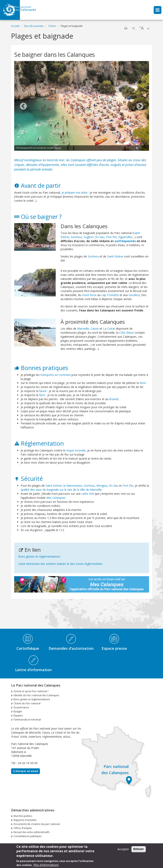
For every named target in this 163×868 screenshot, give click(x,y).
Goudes (134, 295)
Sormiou (76, 237)
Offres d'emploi (23, 828)
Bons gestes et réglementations (39, 556)
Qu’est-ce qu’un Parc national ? (31, 691)
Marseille (83, 329)
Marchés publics (23, 816)
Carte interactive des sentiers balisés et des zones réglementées (60, 564)
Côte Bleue (127, 333)
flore (143, 383)
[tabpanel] (82, 106)
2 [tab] (141, 148)
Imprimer (126, 28)
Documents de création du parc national (37, 824)
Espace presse (114, 648)
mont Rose (89, 295)
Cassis (95, 329)
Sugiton (89, 237)
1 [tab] (137, 148)
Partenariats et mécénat (27, 720)
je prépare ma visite (75, 192)
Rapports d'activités (25, 820)
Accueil (15, 26)
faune (43, 391)
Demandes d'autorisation (71, 648)
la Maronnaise (73, 486)
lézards (114, 399)
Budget (18, 711)
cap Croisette (110, 295)
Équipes (18, 716)
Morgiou (102, 486)
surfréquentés (125, 241)
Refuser (138, 850)
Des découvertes (34, 26)
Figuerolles (125, 237)
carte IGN (88, 494)
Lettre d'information (33, 670)
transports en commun (56, 375)
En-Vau (100, 237)
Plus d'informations (46, 865)
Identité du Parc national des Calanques (36, 695)
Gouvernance (21, 707)
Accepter (123, 850)
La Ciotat (109, 329)
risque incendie (76, 450)
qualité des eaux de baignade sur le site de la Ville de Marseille (61, 490)
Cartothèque (28, 648)
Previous (23, 107)
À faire (52, 26)
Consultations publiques (28, 836)
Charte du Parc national (27, 703)
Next (140, 107)
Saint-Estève (115, 256)
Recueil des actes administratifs (32, 832)
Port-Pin (111, 237)
